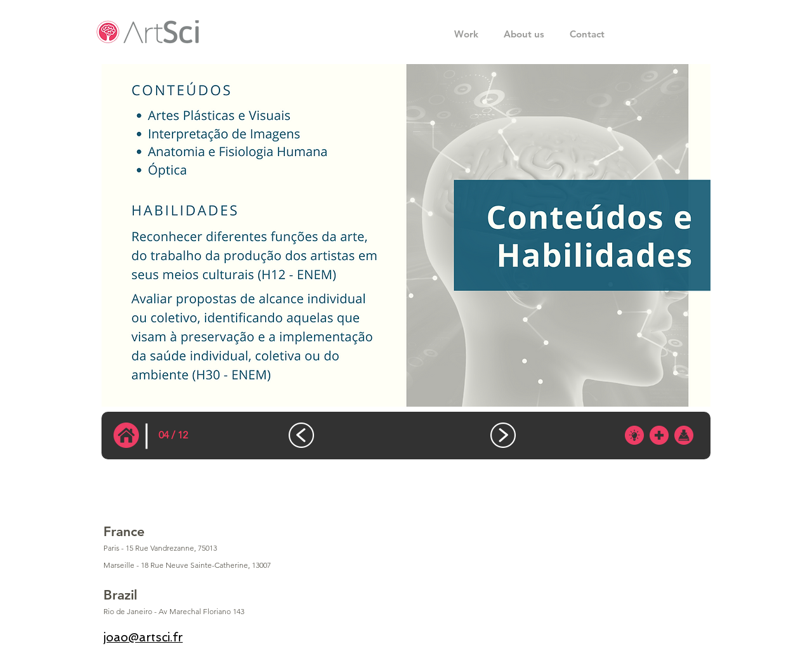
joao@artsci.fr (143, 637)
